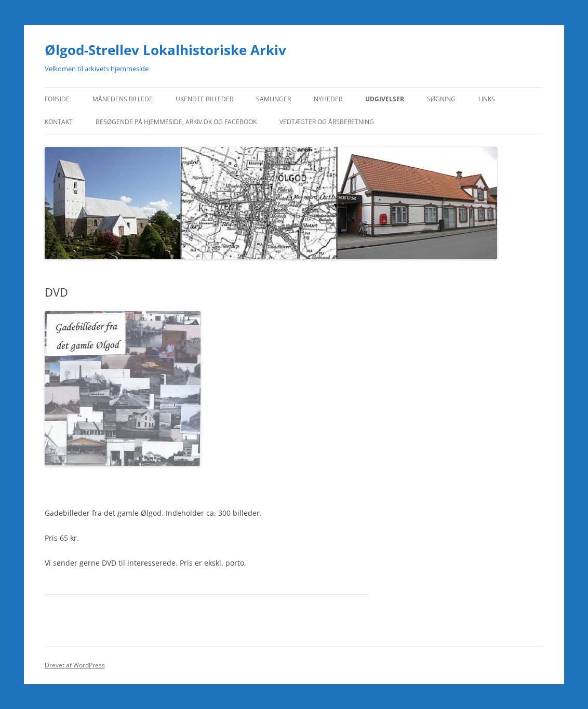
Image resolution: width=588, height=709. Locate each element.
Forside (57, 99)
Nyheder (328, 99)
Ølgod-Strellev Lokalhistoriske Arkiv (165, 50)
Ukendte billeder (204, 99)
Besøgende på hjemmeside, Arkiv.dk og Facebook (176, 122)
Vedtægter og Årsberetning (327, 122)
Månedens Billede (123, 99)
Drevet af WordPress (75, 665)
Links (487, 99)
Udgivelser (385, 99)
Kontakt (59, 122)
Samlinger (273, 99)
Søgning (441, 99)
